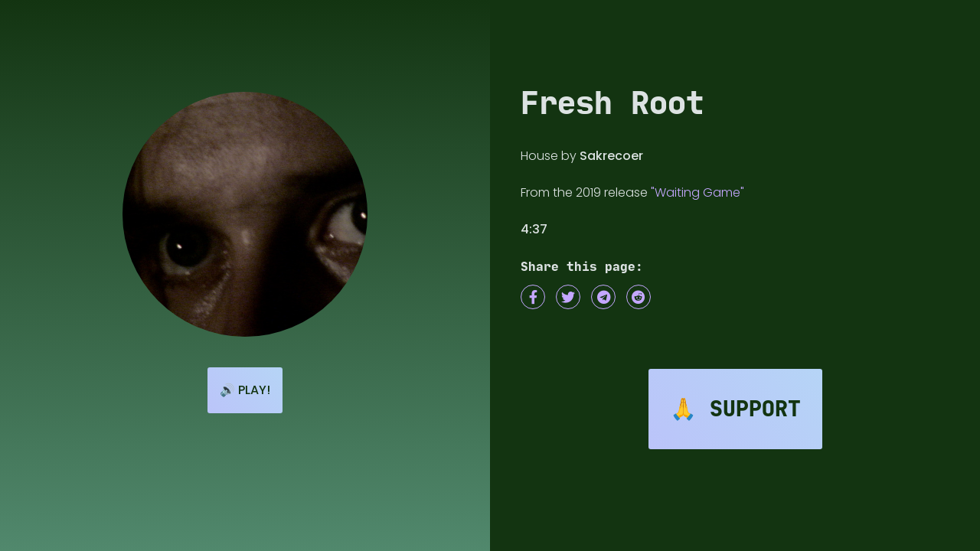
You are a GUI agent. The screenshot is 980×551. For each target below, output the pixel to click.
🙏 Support (735, 409)
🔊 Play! (245, 390)
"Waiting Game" (697, 192)
